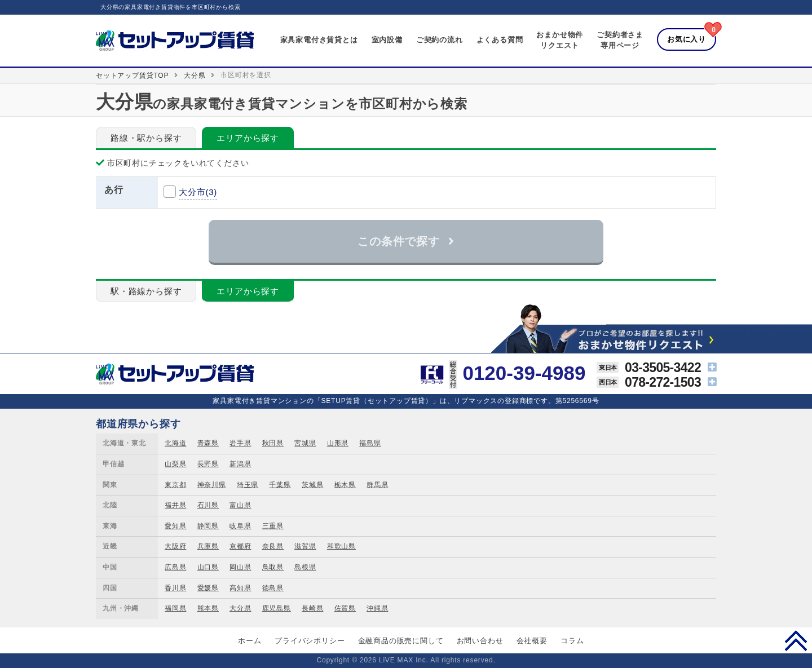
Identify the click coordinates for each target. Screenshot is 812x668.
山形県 (338, 443)
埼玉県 (248, 485)
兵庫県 (208, 546)
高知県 (240, 588)
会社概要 (532, 641)
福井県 (175, 505)
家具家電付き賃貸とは (319, 40)
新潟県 (240, 464)
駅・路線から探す (146, 291)
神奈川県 (212, 485)
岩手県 (240, 443)
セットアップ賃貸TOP (132, 76)
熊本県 (208, 608)
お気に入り (687, 39)
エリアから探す (248, 138)
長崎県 (312, 608)
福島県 (370, 443)
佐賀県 (345, 608)
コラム (572, 641)
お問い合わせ (480, 641)
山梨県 (175, 464)
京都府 (240, 546)
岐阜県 (240, 526)
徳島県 (273, 588)
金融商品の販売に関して (401, 641)
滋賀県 (305, 546)
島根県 (305, 567)
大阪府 (175, 546)
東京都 (175, 485)
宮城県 (305, 443)
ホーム (250, 641)
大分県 (195, 76)
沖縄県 (377, 608)
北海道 (175, 443)
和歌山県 (341, 546)
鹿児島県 (277, 608)
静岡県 (208, 526)
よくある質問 (500, 40)
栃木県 (345, 485)
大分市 (198, 192)
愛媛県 (208, 588)
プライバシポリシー (310, 641)
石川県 (208, 505)
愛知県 (175, 526)
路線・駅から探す (146, 138)
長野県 (208, 464)
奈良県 (273, 546)
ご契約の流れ (440, 40)
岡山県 (240, 567)
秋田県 (273, 443)
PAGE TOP (796, 640)
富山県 (240, 505)
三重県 (273, 526)
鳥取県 (273, 567)
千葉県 (280, 485)
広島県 (175, 567)
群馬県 (377, 485)
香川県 (175, 588)
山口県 (208, 567)
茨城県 (312, 485)
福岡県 (175, 608)
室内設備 (387, 40)
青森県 (208, 443)
